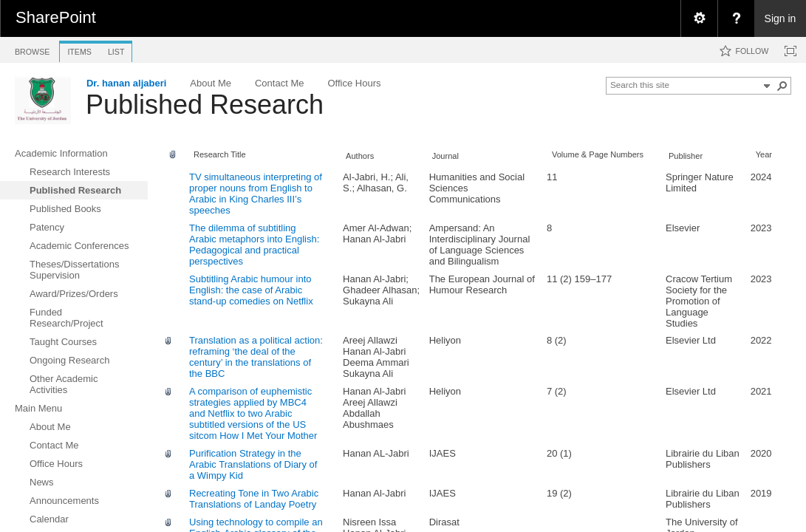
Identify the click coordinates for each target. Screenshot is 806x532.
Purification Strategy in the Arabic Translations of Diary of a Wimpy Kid (253, 464)
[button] (782, 86)
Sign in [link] (781, 18)
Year (764, 154)
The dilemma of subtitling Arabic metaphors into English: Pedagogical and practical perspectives (254, 245)
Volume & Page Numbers (598, 154)
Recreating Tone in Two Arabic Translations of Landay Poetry (254, 499)
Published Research (205, 105)
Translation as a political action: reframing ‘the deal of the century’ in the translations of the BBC (256, 357)
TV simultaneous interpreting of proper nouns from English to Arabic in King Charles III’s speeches (256, 194)
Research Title (220, 154)
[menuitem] (699, 18)
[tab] (32, 49)
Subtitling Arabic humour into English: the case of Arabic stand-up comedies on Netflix (251, 290)
